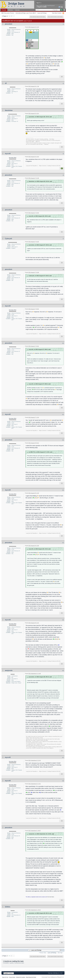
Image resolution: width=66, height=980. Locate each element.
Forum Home (12, 977)
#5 (63, 175)
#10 (63, 343)
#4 (63, 154)
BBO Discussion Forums (8, 13)
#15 (63, 620)
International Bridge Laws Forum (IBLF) (26, 13)
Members (11, 10)
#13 (63, 490)
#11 (63, 414)
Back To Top (5, 977)
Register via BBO (42, 7)
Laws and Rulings (42, 13)
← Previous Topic (42, 953)
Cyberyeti (8, 239)
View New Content (57, 13)
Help (61, 7)
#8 (63, 269)
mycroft (8, 154)
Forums (4, 10)
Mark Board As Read (31, 977)
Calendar (17, 10)
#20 (63, 907)
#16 (63, 671)
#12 (63, 440)
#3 (63, 111)
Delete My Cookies (21, 977)
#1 (63, 24)
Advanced (64, 10)
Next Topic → (61, 953)
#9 (63, 306)
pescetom (9, 24)
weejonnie (9, 670)
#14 (63, 543)
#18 (63, 781)
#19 (63, 828)
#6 (63, 210)
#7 (63, 239)
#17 (63, 757)
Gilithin (8, 907)
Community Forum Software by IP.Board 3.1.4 (53, 977)
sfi (6, 83)
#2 (63, 83)
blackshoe (9, 110)
